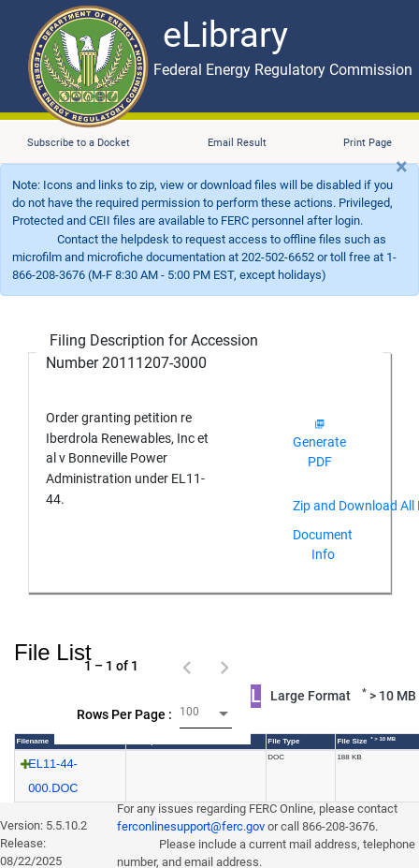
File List (53, 652)
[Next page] (224, 666)
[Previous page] (187, 666)
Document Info (323, 544)
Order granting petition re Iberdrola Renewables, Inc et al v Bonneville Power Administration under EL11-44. (127, 458)
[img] (319, 424)
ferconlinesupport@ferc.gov (191, 826)
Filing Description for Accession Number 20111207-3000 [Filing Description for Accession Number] (152, 352)
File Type (283, 741)
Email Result (237, 143)
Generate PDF (319, 444)
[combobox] (206, 714)
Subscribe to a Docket (79, 143)
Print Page (368, 143)
